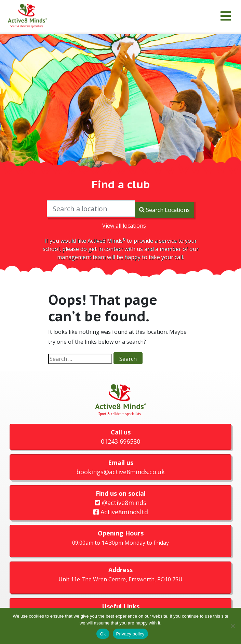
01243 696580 (120, 440)
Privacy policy (130, 634)
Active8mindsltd (121, 510)
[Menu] (226, 16)
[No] (232, 626)
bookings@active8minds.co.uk (120, 471)
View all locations (124, 224)
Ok (103, 634)
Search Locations (164, 209)
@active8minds (120, 501)
